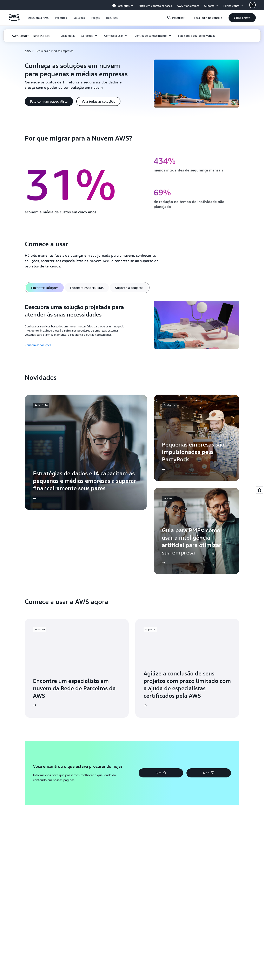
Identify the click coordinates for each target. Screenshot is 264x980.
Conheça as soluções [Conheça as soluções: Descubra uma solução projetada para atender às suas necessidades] (38, 345)
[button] (38, 18)
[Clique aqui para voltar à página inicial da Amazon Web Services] (14, 20)
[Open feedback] (259, 490)
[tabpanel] (132, 325)
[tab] (45, 288)
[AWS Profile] (252, 5)
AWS (28, 51)
